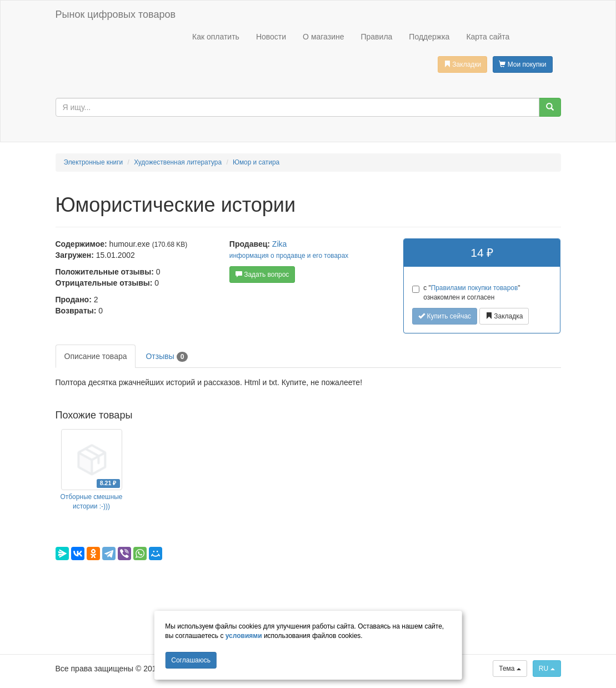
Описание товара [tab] (96, 356)
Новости (271, 37)
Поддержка (429, 37)
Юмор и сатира (256, 162)
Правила (376, 37)
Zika (279, 244)
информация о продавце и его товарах (289, 256)
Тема (510, 669)
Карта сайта (488, 37)
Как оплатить (216, 37)
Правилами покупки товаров (475, 288)
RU (547, 669)
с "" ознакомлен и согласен (466, 293)
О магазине (323, 37)
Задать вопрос (262, 275)
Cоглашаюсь (191, 660)
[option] (92, 470)
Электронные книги (94, 162)
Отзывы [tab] (167, 357)
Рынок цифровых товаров (116, 14)
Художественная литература (178, 162)
